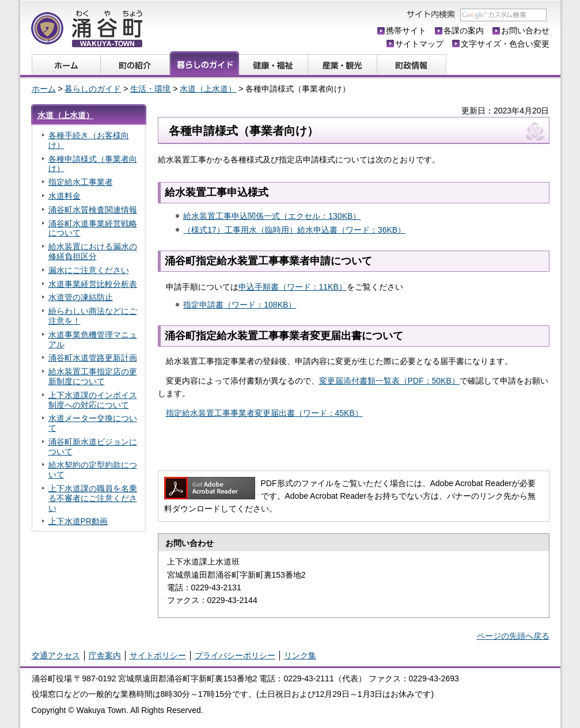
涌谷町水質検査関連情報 (93, 210)
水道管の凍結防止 (81, 297)
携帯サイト (406, 31)
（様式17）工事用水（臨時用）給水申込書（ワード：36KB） (294, 230)
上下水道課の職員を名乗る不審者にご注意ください (93, 498)
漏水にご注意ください (89, 270)
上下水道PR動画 (78, 521)
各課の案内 (464, 31)
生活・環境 (150, 89)
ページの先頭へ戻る (513, 636)
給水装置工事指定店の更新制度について (93, 376)
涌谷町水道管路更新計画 (93, 358)
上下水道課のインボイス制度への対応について (93, 400)
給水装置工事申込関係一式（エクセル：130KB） (272, 216)
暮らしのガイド (93, 89)
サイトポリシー (158, 655)
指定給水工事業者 (81, 182)
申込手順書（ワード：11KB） (293, 287)
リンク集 (300, 655)
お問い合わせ (525, 31)
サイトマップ (419, 44)
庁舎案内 (105, 655)
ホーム (44, 89)
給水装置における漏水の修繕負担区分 (93, 251)
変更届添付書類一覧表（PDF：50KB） (389, 381)
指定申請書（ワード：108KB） (240, 305)
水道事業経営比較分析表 (93, 284)
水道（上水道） (208, 89)
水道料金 (65, 196)
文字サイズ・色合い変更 (505, 44)
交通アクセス (56, 655)
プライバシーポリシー (235, 655)
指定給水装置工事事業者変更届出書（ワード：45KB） (264, 413)
